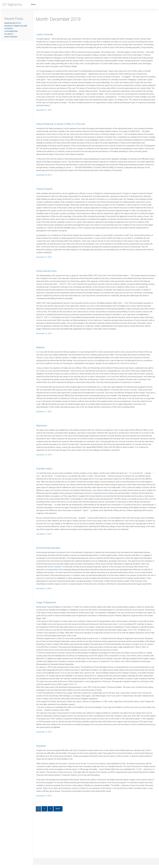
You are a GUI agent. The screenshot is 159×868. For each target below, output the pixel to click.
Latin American (11, 31)
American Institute (13, 23)
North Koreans (11, 37)
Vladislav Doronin (126, 821)
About (33, 4)
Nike (145, 470)
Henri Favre (124, 739)
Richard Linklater (84, 528)
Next (64, 858)
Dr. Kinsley (9, 34)
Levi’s (140, 400)
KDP (43, 667)
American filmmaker (83, 143)
